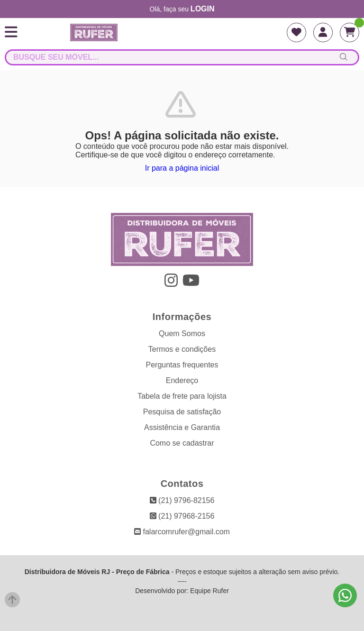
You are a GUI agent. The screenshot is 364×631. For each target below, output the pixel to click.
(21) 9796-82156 (182, 500)
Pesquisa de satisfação (182, 412)
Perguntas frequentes (182, 365)
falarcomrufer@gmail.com (182, 532)
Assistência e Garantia (182, 427)
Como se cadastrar (182, 443)
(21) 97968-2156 (182, 516)
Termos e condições (182, 349)
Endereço (182, 380)
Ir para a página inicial (182, 168)
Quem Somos (182, 334)
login (203, 9)
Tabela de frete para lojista (182, 396)
